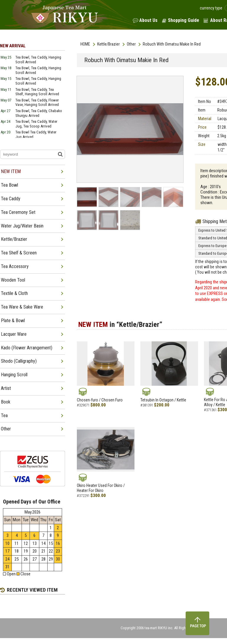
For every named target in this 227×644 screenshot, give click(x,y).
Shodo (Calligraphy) (19, 361)
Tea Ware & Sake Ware (22, 307)
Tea (4, 415)
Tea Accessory (15, 266)
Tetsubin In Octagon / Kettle (163, 400)
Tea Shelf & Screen (19, 253)
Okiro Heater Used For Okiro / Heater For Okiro (101, 488)
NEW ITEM (11, 171)
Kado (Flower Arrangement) (27, 348)
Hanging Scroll (14, 375)
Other (131, 44)
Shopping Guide (184, 20)
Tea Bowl (9, 185)
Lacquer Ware (14, 334)
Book (6, 402)
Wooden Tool (13, 280)
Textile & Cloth (14, 293)
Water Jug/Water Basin (22, 226)
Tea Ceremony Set (18, 212)
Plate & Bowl (13, 321)
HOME (85, 44)
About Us (148, 20)
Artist (6, 388)
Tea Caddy (11, 199)
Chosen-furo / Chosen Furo (100, 400)
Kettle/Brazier (108, 44)
